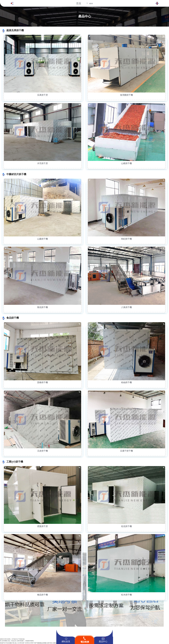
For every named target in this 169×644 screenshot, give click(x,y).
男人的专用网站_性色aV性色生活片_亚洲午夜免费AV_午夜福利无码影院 (17, 641)
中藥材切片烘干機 (16, 174)
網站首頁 (66, 642)
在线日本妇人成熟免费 (52, 643)
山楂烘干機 (126, 163)
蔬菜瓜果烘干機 (15, 30)
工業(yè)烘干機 (15, 462)
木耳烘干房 (43, 163)
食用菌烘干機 (126, 95)
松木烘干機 (126, 595)
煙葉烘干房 (43, 526)
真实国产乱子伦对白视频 (6, 643)
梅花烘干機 (43, 595)
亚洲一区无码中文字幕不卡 (28, 643)
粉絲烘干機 (126, 382)
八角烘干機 (126, 307)
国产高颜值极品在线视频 (41, 643)
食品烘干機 (13, 318)
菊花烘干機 (43, 307)
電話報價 (85, 642)
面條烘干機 (43, 382)
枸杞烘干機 (126, 239)
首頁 (79, 3)
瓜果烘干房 (43, 95)
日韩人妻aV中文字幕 (17, 643)
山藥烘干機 (43, 239)
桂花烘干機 (126, 526)
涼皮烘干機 (43, 451)
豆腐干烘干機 (126, 451)
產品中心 (103, 642)
